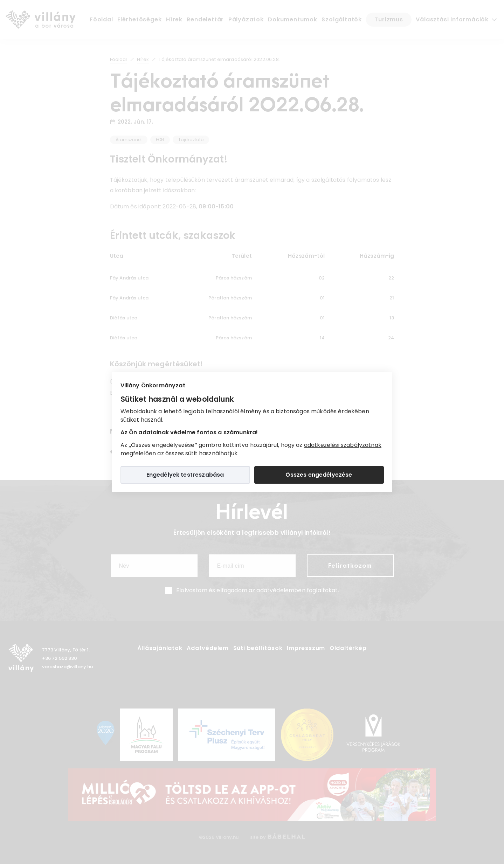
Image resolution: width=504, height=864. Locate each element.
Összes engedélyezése (319, 475)
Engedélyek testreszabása (185, 475)
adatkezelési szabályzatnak (343, 445)
